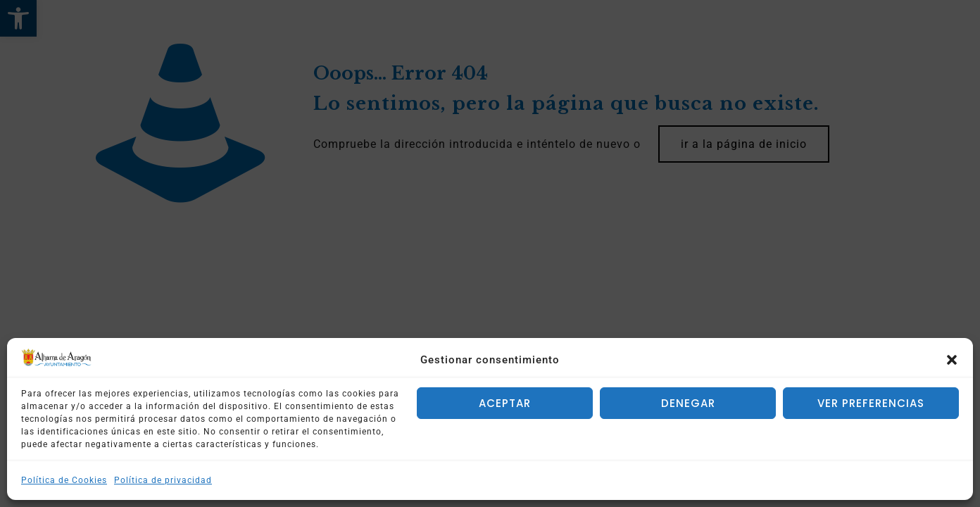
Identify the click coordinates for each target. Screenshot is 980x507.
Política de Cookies (64, 480)
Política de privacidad (163, 480)
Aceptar (505, 403)
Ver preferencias (871, 403)
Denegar (688, 403)
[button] (952, 360)
